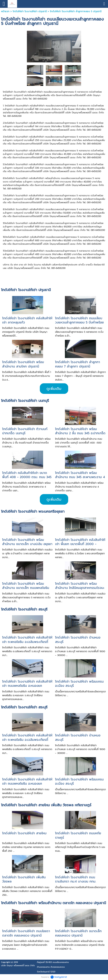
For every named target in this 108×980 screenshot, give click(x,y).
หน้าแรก (5, 11)
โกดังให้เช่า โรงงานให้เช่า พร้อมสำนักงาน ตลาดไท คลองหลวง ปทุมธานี (54, 903)
